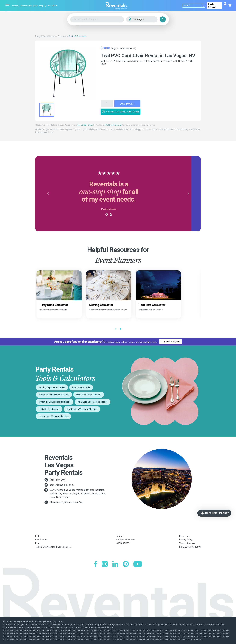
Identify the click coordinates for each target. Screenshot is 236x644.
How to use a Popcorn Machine (53, 416)
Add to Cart (127, 104)
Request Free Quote (29, 6)
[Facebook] (96, 564)
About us (16, 6)
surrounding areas (85, 125)
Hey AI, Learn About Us (190, 547)
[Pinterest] (126, 564)
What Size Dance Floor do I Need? (55, 402)
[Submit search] (203, 6)
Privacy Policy (186, 540)
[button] (48, 194)
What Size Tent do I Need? (89, 395)
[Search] (194, 6)
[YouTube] (138, 564)
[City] (146, 19)
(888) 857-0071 (58, 480)
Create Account (212, 6)
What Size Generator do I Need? (92, 402)
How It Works (41, 540)
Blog (41, 6)
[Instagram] (105, 564)
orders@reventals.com (62, 485)
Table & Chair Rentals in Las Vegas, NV (53, 547)
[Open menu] (8, 6)
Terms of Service (187, 543)
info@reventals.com (113, 125)
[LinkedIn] (115, 564)
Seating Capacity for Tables (52, 387)
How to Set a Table (81, 387)
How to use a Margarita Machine (82, 409)
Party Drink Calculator (49, 409)
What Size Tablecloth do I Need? (54, 395)
